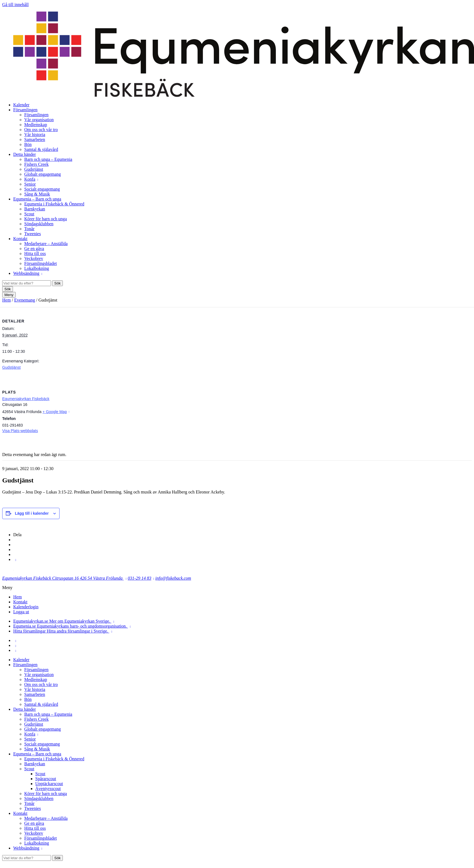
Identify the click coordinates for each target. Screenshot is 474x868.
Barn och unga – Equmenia (48, 159)
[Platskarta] (443, 416)
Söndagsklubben (39, 224)
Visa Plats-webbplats (20, 431)
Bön (28, 144)
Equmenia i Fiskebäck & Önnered (54, 204)
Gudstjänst (34, 169)
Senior (30, 184)
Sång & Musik (37, 194)
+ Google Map (55, 412)
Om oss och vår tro (41, 130)
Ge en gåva (34, 249)
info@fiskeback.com (173, 578)
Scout (29, 214)
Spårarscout (46, 779)
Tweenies (33, 234)
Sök (57, 283)
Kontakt (20, 239)
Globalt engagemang (43, 174)
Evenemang (25, 300)
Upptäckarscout (49, 784)
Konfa (30, 179)
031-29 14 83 (140, 578)
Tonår (29, 229)
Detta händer (25, 154)
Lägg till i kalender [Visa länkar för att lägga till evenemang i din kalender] (32, 513)
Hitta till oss (35, 253)
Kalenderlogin (26, 607)
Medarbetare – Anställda (46, 244)
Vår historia (35, 135)
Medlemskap (36, 125)
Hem (6, 300)
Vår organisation (39, 120)
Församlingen (25, 110)
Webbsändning (26, 273)
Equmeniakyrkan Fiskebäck (26, 399)
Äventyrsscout (48, 789)
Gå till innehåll (15, 5)
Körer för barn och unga (46, 219)
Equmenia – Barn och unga (37, 199)
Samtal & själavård (41, 149)
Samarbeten (35, 139)
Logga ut (21, 612)
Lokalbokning (37, 268)
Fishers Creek (36, 164)
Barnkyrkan (35, 209)
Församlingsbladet (41, 263)
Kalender (21, 105)
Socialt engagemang (42, 189)
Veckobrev (34, 258)
